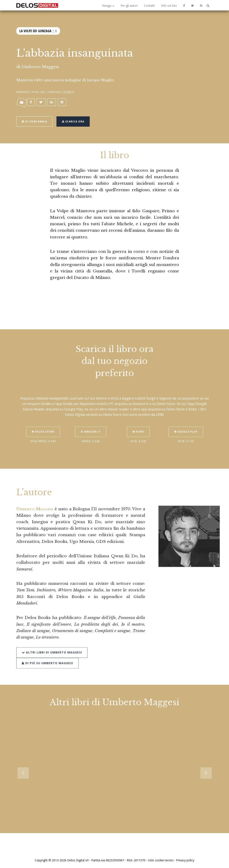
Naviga (108, 6)
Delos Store (43, 425)
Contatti (149, 6)
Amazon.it (91, 425)
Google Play (186, 425)
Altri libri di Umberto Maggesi (52, 646)
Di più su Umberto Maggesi (47, 656)
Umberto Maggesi (40, 67)
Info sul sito (169, 6)
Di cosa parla (34, 121)
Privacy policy (185, 860)
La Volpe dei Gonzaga (35, 31)
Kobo (138, 425)
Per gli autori (129, 6)
